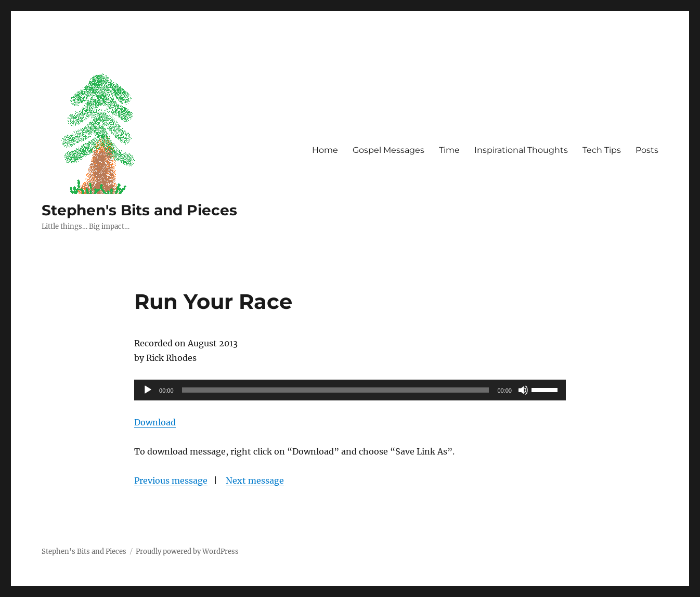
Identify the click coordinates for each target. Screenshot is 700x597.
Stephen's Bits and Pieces (139, 210)
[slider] (336, 390)
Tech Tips (602, 150)
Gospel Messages (388, 150)
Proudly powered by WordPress (187, 551)
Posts (647, 150)
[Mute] (523, 390)
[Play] (148, 390)
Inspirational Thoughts (521, 150)
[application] (350, 390)
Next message (255, 481)
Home (325, 150)
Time (449, 150)
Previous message (171, 481)
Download (155, 422)
